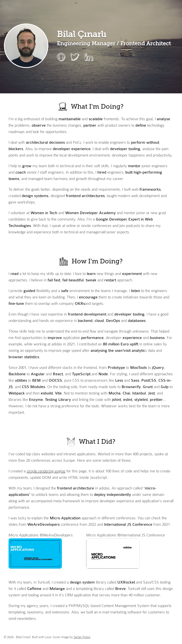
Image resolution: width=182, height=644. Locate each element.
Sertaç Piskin (82, 637)
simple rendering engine (46, 471)
